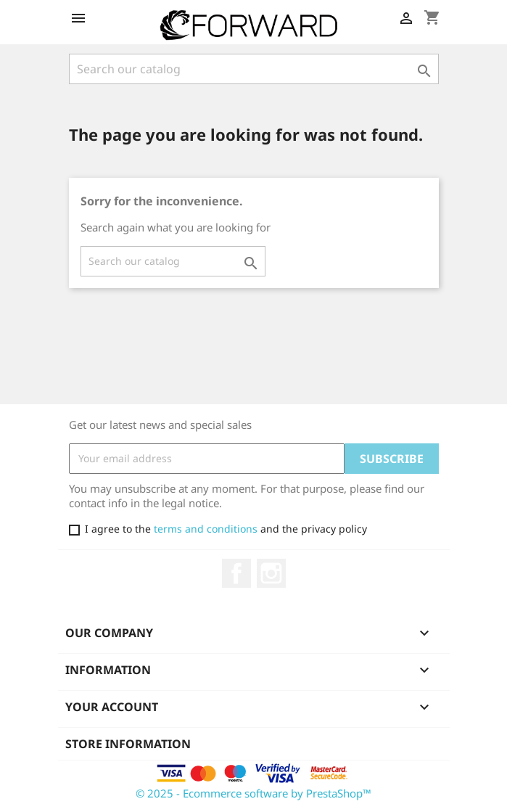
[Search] (254, 69)
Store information (128, 744)
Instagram (271, 573)
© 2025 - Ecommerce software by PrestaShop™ (253, 793)
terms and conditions (204, 529)
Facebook (236, 573)
